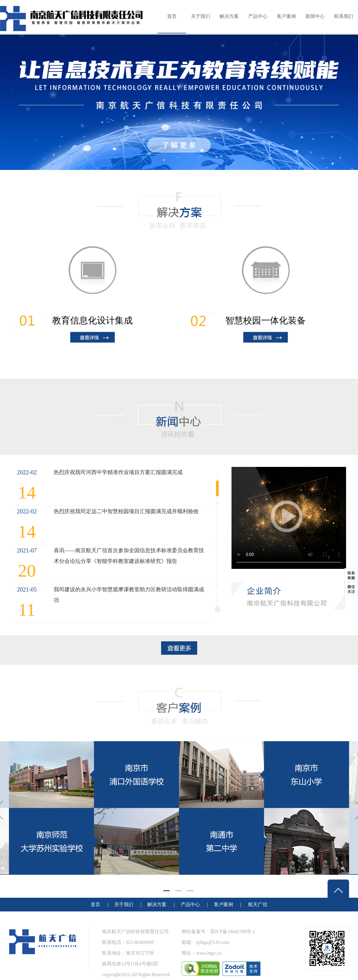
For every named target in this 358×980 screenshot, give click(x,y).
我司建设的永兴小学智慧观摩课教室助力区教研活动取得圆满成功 (129, 595)
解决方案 (229, 16)
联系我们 (344, 16)
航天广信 (258, 904)
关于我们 (200, 16)
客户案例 (286, 16)
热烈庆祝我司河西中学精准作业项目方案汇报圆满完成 (118, 472)
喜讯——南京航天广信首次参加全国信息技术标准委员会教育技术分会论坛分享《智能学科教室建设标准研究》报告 (129, 556)
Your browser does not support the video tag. (289, 518)
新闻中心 (315, 16)
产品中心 (258, 16)
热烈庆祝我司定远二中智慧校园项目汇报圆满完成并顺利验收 (126, 511)
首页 (172, 16)
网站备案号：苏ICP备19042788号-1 (218, 932)
